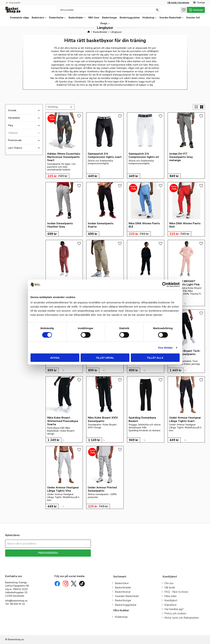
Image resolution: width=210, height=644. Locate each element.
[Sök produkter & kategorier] (107, 10)
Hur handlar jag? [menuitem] (174, 609)
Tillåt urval (105, 358)
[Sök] (157, 10)
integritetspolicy (60, 559)
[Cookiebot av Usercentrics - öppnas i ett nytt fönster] (165, 285)
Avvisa (55, 358)
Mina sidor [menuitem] (170, 596)
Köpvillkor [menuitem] (170, 605)
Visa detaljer (165, 347)
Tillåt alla (155, 358)
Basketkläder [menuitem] (76, 18)
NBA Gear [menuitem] (94, 18)
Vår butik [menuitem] (170, 588)
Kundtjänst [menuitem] (171, 600)
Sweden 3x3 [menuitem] (193, 18)
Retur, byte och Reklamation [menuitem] (182, 618)
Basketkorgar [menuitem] (110, 18)
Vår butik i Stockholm (178, 3)
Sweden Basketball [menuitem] (170, 18)
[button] (182, 10)
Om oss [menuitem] (169, 583)
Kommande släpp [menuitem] (20, 18)
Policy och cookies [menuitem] (175, 613)
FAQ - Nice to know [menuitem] (176, 592)
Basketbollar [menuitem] (56, 18)
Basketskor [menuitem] (38, 18)
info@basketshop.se (16, 601)
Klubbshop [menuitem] (148, 18)
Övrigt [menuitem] (104, 24)
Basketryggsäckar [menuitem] (130, 18)
